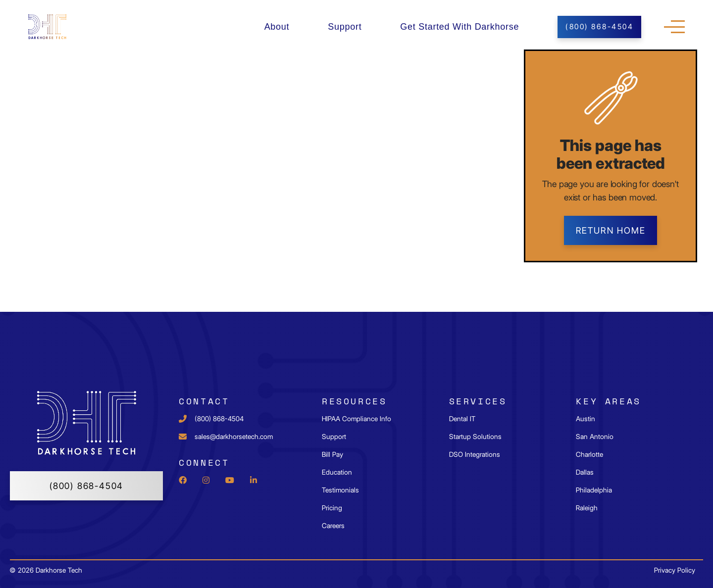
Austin (586, 419)
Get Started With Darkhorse (459, 27)
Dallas (585, 472)
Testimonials (340, 490)
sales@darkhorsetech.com (234, 437)
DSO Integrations (475, 454)
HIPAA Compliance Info (356, 419)
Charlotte (589, 454)
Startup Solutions (475, 437)
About (277, 27)
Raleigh (587, 508)
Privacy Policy (675, 570)
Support (345, 27)
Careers (333, 526)
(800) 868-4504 (86, 486)
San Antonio (595, 437)
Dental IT (462, 419)
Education (337, 472)
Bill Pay (332, 454)
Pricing (332, 508)
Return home (611, 230)
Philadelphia (594, 490)
